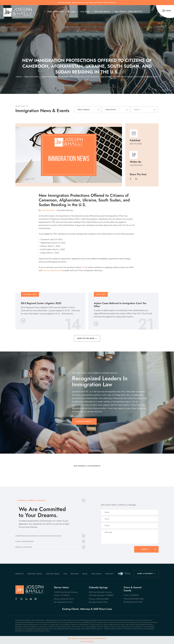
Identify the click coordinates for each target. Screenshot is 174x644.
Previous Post (30, 294)
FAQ (65, 574)
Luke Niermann (48, 210)
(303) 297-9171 (135, 12)
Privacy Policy (44, 631)
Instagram (36, 599)
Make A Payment (55, 12)
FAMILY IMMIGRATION (25, 542)
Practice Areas (35, 574)
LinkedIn (136, 179)
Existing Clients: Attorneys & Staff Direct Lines (87, 609)
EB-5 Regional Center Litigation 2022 (41, 303)
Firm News (96, 574)
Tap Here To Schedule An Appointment (87, 640)
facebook (131, 179)
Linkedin (26, 599)
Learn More (23, 321)
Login (73, 12)
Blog (85, 574)
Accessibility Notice (30, 631)
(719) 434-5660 (102, 599)
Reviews (75, 574)
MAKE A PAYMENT (145, 574)
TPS (83, 267)
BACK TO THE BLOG (86, 338)
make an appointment (52, 270)
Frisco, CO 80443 (131, 595)
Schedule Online (102, 12)
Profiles (19, 574)
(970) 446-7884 (137, 599)
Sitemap (150, 629)
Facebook (17, 599)
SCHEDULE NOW (83, 421)
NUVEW (18, 631)
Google (21, 599)
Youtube (31, 599)
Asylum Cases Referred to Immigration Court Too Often (120, 305)
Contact (109, 574)
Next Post (101, 294)
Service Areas (53, 574)
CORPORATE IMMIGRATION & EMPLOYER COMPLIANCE (39, 536)
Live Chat (85, 12)
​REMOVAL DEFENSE (24, 547)
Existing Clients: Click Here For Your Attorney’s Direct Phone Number (87, 3)
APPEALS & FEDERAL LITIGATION (32, 501)
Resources (142, 629)
